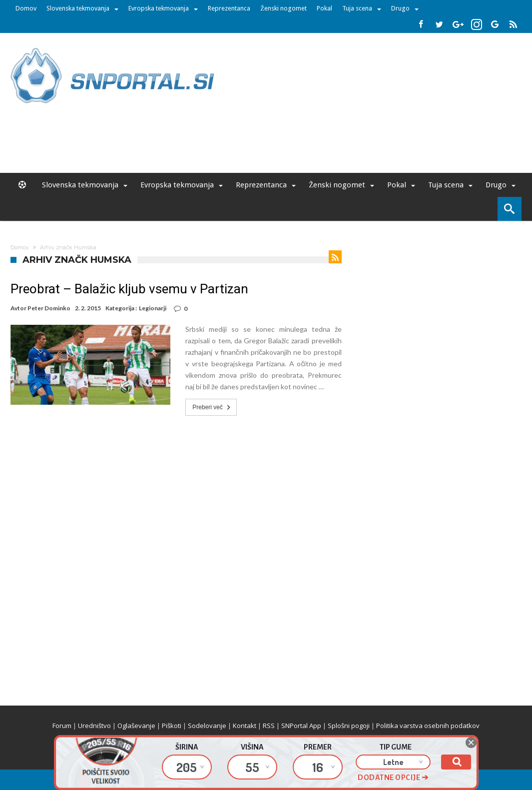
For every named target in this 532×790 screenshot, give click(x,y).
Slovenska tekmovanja (78, 8)
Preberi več (212, 407)
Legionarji (153, 308)
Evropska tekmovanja (159, 8)
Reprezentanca (229, 8)
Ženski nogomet (283, 8)
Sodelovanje (207, 726)
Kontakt (245, 726)
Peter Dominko (49, 308)
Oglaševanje (136, 726)
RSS (269, 726)
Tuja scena (357, 8)
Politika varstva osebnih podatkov (428, 726)
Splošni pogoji (349, 726)
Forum (62, 726)
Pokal (324, 8)
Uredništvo (94, 726)
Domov (26, 8)
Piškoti (172, 726)
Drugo (400, 8)
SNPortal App (301, 726)
